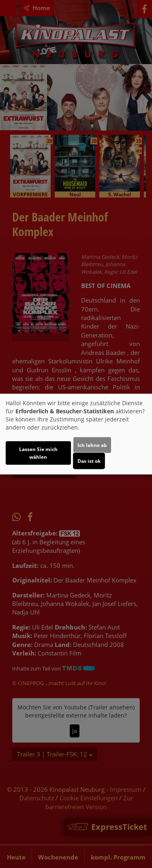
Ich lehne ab (92, 445)
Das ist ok (89, 461)
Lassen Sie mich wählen (38, 453)
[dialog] (76, 434)
